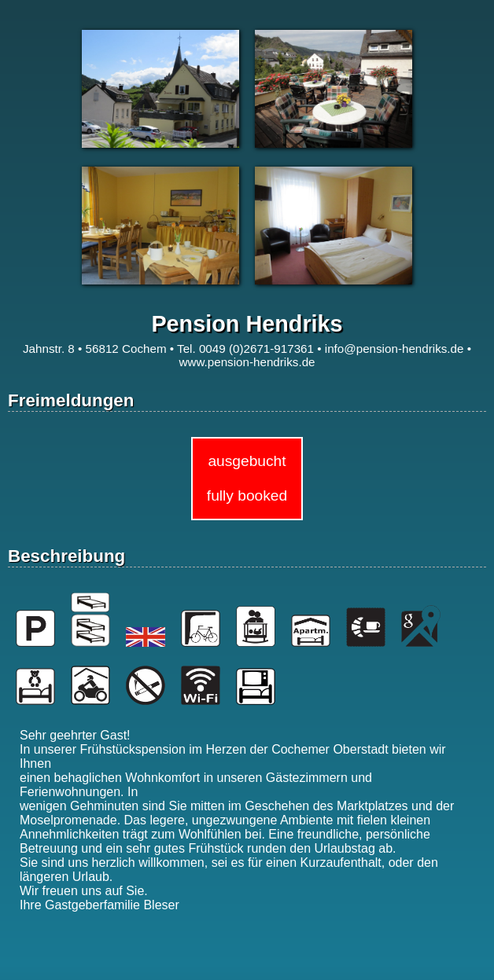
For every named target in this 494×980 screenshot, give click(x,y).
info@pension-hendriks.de (394, 349)
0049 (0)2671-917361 (256, 349)
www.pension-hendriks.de (247, 362)
